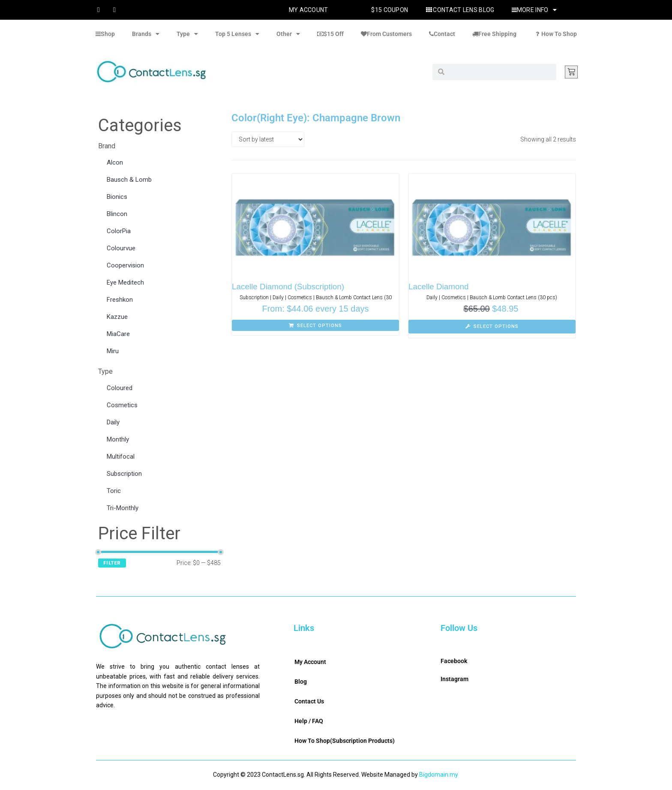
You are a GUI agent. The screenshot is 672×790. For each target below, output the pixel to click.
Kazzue (117, 317)
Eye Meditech (125, 282)
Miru (113, 351)
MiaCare (118, 334)
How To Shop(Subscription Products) (345, 741)
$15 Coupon (390, 10)
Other (288, 34)
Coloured (120, 388)
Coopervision (125, 265)
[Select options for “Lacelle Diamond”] (492, 327)
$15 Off (330, 34)
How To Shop (555, 34)
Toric (114, 491)
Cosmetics (122, 405)
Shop (105, 34)
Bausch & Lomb (129, 180)
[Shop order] (268, 139)
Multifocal (121, 457)
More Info (534, 10)
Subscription (124, 474)
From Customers (386, 34)
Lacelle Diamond (439, 287)
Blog (301, 682)
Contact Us (309, 701)
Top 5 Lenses (237, 34)
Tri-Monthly (123, 508)
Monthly (118, 439)
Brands (146, 34)
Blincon (117, 214)
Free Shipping (494, 34)
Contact (442, 34)
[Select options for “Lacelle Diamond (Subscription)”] (315, 325)
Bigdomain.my (439, 775)
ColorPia (119, 231)
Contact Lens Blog (460, 10)
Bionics (117, 197)
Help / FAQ (309, 721)
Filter (112, 563)
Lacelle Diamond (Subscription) (288, 287)
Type (187, 34)
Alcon (115, 162)
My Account (309, 10)
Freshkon (120, 300)
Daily (113, 422)
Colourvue (121, 248)
